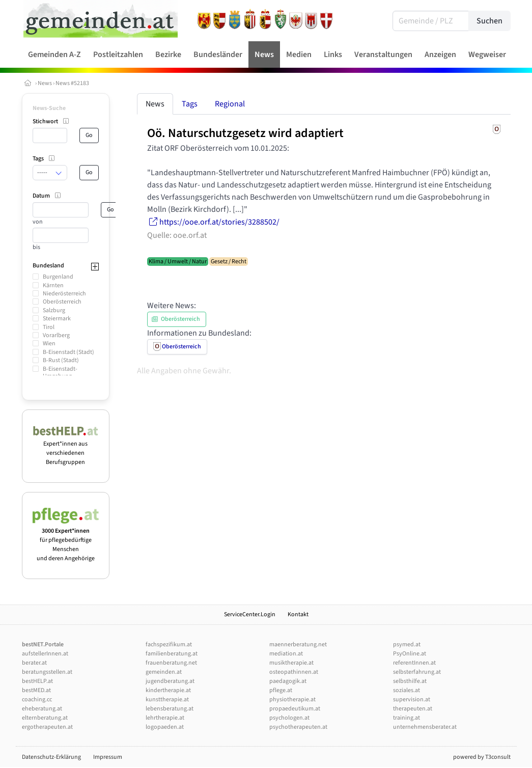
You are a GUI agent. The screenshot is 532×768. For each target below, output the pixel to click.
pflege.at (281, 690)
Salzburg (54, 310)
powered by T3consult (482, 757)
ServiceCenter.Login (250, 614)
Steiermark (57, 319)
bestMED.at (36, 690)
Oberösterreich (62, 302)
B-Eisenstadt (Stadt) (68, 352)
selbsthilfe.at (410, 681)
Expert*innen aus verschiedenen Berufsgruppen (66, 448)
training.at (407, 718)
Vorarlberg (56, 335)
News (45, 83)
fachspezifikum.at (169, 644)
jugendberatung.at (170, 681)
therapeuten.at (413, 709)
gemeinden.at (164, 672)
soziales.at (407, 690)
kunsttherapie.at (167, 700)
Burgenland (58, 277)
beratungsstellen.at (47, 672)
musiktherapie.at (291, 663)
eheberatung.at (42, 709)
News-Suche (49, 108)
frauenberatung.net (171, 663)
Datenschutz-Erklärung (51, 757)
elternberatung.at (45, 718)
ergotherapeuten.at (47, 727)
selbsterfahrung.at (417, 672)
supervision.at (412, 700)
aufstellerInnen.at (45, 654)
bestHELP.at (37, 681)
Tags (190, 104)
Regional (230, 104)
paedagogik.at (288, 681)
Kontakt (298, 614)
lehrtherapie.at (165, 718)
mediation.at (286, 654)
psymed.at (407, 644)
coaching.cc (37, 700)
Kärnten (53, 285)
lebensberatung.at (170, 709)
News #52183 (72, 83)
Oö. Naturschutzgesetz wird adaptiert (245, 133)
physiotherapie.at (292, 700)
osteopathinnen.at (294, 672)
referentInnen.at (414, 663)
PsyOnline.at (410, 654)
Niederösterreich (64, 294)
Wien (49, 344)
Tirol (49, 327)
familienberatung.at (172, 654)
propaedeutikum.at (295, 709)
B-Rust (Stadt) (61, 360)
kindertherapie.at (168, 690)
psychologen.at (289, 718)
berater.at (34, 663)
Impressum (108, 757)
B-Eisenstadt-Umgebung (60, 373)
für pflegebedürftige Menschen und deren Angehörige (66, 540)
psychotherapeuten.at (298, 727)
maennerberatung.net (298, 644)
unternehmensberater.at (425, 727)
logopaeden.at (165, 727)
